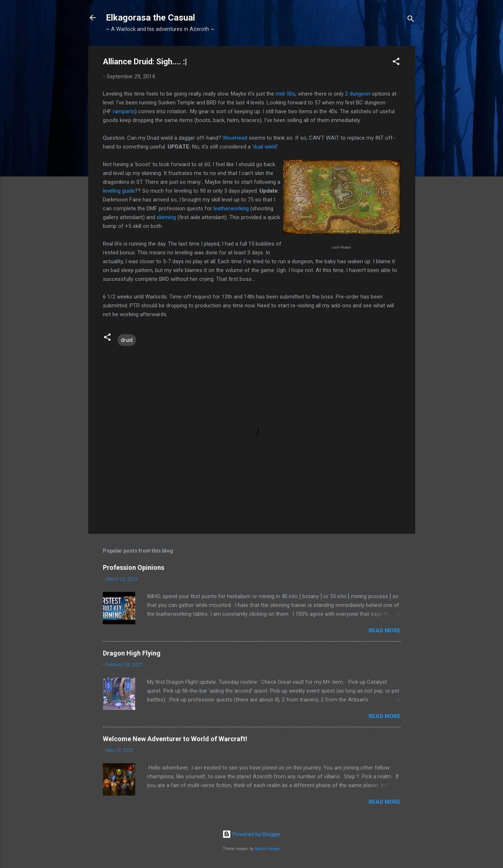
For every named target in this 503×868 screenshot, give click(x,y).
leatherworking (231, 208)
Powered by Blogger (251, 834)
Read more (385, 631)
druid (127, 340)
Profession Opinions (134, 567)
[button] (396, 63)
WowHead (235, 138)
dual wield (265, 147)
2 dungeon (358, 94)
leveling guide (119, 191)
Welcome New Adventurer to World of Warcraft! (175, 739)
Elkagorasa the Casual (150, 18)
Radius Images (268, 849)
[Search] (411, 20)
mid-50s (285, 94)
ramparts (124, 111)
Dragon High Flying (132, 653)
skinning (166, 217)
